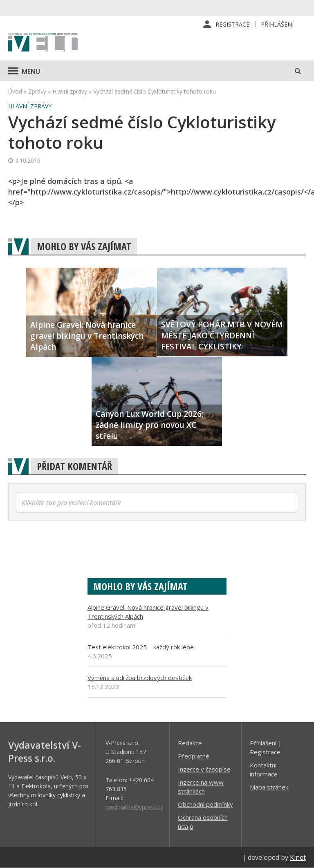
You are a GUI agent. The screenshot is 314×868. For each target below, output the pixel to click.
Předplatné (194, 756)
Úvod (15, 91)
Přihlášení (277, 24)
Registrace (232, 24)
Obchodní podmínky (205, 804)
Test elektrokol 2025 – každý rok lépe (141, 647)
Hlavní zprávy (70, 91)
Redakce (190, 743)
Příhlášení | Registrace (266, 747)
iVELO (43, 43)
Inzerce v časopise (204, 769)
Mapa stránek (269, 787)
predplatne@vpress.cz (134, 807)
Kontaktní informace (264, 770)
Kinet (298, 857)
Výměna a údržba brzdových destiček (140, 678)
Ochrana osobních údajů (203, 822)
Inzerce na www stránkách (201, 787)
